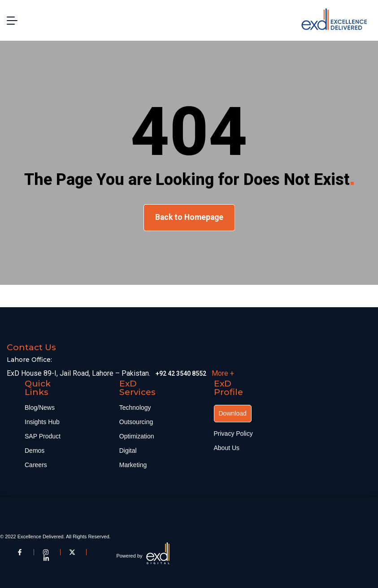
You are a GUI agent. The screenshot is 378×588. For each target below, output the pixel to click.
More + (223, 373)
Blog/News (40, 408)
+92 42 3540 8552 (181, 373)
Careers (36, 465)
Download (233, 413)
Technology (135, 408)
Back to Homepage (189, 217)
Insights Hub (42, 422)
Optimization (137, 436)
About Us (227, 448)
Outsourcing (136, 422)
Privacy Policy (233, 433)
